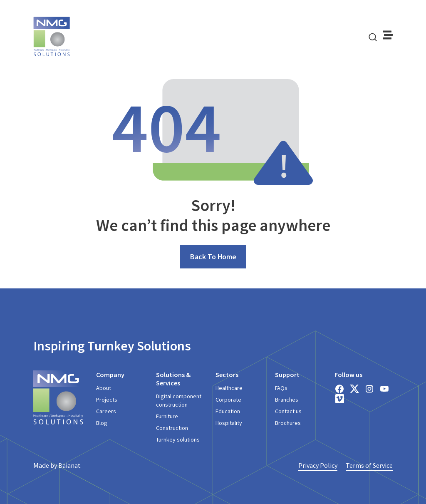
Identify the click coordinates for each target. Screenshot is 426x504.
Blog (102, 423)
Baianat (69, 465)
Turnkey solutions (178, 439)
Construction (172, 428)
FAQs (281, 388)
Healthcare (229, 388)
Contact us (288, 411)
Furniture (167, 416)
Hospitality (229, 423)
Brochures (288, 423)
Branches (287, 400)
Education (228, 411)
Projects (107, 400)
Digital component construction (179, 400)
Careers (106, 411)
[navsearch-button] (373, 37)
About (104, 388)
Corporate (228, 400)
